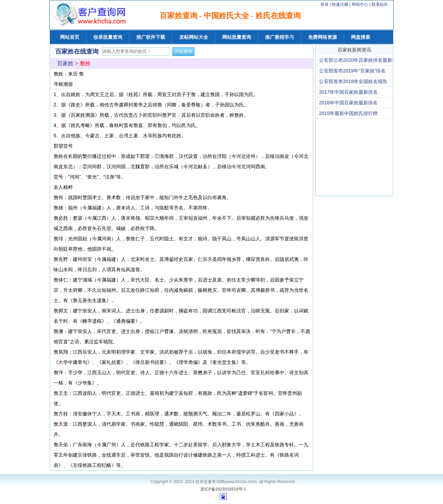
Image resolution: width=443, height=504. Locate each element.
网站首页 (70, 37)
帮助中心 (360, 4)
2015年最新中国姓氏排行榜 (348, 113)
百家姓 (65, 63)
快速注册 (340, 4)
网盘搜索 (361, 37)
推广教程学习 (280, 37)
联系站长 (380, 4)
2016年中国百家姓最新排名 (348, 103)
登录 (325, 4)
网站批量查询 (237, 37)
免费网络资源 (322, 37)
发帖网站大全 (194, 37)
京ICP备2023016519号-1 (223, 489)
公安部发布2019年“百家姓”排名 (352, 71)
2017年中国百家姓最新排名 (348, 92)
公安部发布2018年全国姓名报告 (353, 81)
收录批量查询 (108, 37)
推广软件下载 (151, 37)
